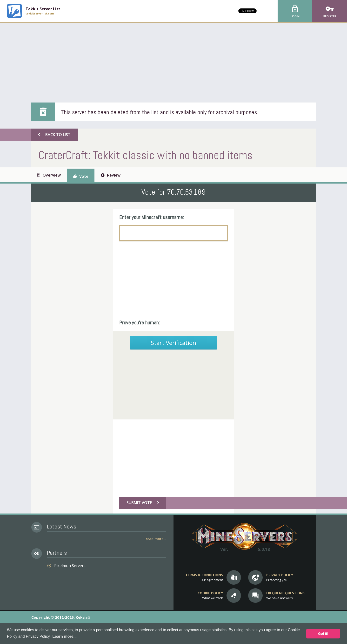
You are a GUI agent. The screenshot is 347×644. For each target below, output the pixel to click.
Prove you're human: (140, 322)
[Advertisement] (173, 59)
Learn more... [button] (65, 636)
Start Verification (173, 343)
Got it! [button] (323, 634)
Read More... (156, 539)
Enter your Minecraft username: (152, 217)
